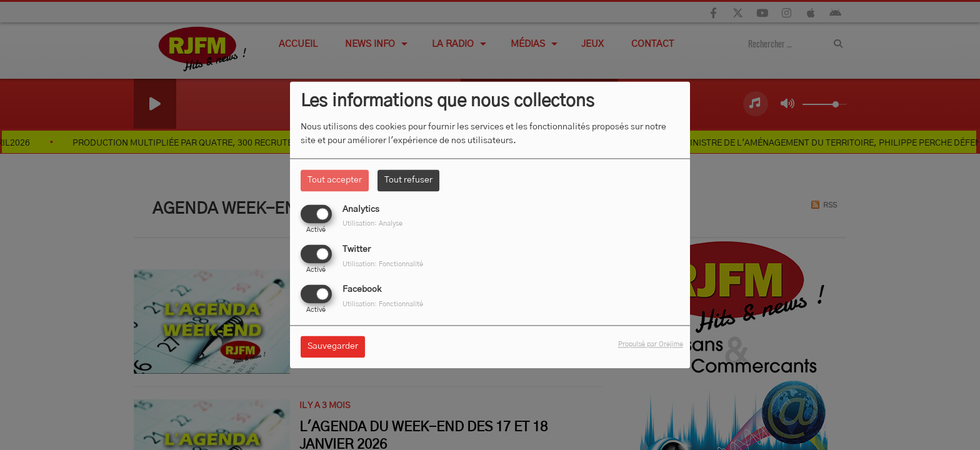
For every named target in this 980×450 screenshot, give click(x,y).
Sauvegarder (333, 347)
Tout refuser (408, 180)
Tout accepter (335, 180)
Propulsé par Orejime (651, 345)
